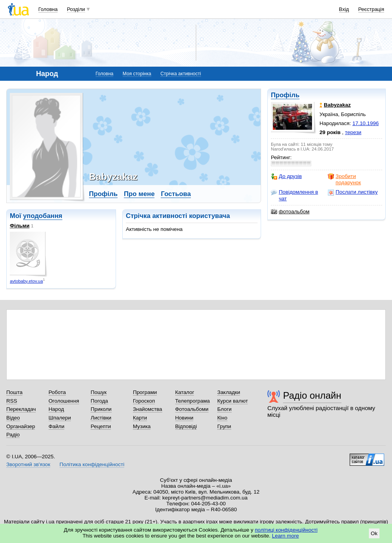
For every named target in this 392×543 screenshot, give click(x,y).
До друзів (286, 176)
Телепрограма (193, 401)
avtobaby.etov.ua (26, 281)
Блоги (224, 409)
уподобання (43, 216)
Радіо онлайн (312, 395)
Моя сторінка (137, 74)
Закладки (229, 392)
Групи (224, 426)
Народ (56, 409)
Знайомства (148, 409)
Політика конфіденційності (92, 464)
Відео (13, 418)
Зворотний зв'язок (28, 464)
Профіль (285, 95)
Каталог (185, 392)
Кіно (222, 418)
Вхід (344, 9)
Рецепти (101, 426)
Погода (99, 401)
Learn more (286, 536)
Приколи (101, 409)
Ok (374, 533)
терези (353, 132)
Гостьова (176, 194)
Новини (184, 418)
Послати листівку (353, 192)
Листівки (101, 418)
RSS (12, 401)
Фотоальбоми (192, 409)
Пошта (14, 392)
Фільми (20, 226)
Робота (57, 392)
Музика (142, 426)
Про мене (139, 194)
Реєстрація (371, 9)
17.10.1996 (366, 123)
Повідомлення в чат (294, 195)
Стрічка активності (181, 74)
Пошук (99, 392)
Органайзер (21, 426)
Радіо (13, 435)
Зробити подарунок (344, 179)
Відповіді (186, 426)
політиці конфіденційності (286, 530)
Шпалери (60, 418)
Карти (140, 418)
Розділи (76, 9)
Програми (145, 392)
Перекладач (21, 409)
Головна (48, 9)
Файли (57, 426)
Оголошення (64, 401)
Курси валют (232, 401)
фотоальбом (290, 212)
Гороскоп (144, 401)
